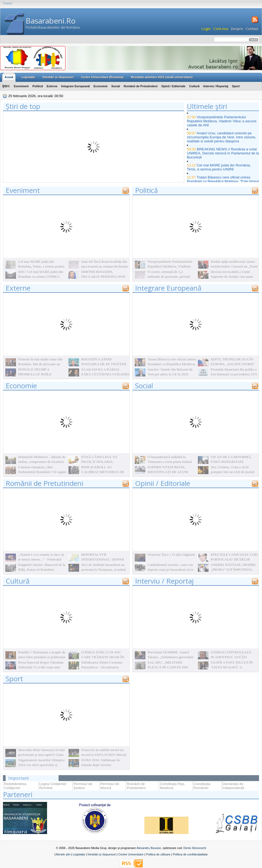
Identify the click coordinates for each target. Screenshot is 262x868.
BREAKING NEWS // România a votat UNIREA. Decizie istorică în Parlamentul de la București (223, 153)
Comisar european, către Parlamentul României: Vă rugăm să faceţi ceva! (42, 472)
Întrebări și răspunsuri (102, 854)
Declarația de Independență (233, 786)
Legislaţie (28, 77)
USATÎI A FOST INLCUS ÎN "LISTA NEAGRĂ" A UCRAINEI (232, 667)
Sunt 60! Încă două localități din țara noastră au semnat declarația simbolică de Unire (105, 266)
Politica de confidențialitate (190, 854)
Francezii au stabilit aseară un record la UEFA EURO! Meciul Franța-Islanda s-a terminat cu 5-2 (105, 755)
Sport (236, 86)
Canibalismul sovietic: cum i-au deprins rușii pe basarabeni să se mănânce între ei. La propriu (170, 570)
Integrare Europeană (76, 86)
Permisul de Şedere (83, 786)
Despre (237, 29)
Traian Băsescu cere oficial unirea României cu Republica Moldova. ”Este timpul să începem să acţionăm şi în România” (223, 181)
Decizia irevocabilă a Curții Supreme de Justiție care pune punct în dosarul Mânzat (232, 277)
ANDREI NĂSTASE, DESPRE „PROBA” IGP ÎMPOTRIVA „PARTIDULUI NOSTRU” (233, 570)
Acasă (9, 77)
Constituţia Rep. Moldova (173, 786)
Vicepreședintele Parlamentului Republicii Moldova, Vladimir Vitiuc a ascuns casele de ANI (222, 121)
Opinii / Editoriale (173, 86)
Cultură (194, 86)
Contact (252, 29)
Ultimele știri (62, 854)
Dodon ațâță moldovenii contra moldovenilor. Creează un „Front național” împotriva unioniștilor (234, 266)
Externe (52, 86)
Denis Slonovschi (195, 848)
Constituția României (202, 786)
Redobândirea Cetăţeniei (15, 786)
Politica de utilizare (158, 854)
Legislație (79, 854)
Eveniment (21, 86)
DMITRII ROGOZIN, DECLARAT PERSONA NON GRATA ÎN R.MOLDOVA (103, 277)
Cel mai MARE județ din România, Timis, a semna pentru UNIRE (219, 167)
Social (115, 86)
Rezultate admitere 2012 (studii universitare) (162, 77)
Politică (38, 86)
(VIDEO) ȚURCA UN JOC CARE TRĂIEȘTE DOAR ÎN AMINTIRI (103, 657)
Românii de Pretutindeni (141, 86)
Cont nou (221, 29)
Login (206, 29)
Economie (101, 86)
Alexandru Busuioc (149, 848)
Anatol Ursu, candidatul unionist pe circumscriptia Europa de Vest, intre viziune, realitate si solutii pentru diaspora (221, 137)
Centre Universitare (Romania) (102, 77)
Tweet (7, 3)
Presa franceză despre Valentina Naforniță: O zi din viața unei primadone (41, 667)
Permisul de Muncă (110, 786)
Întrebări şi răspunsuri (58, 77)
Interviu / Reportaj (216, 86)
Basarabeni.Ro (51, 21)
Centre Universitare (131, 854)
